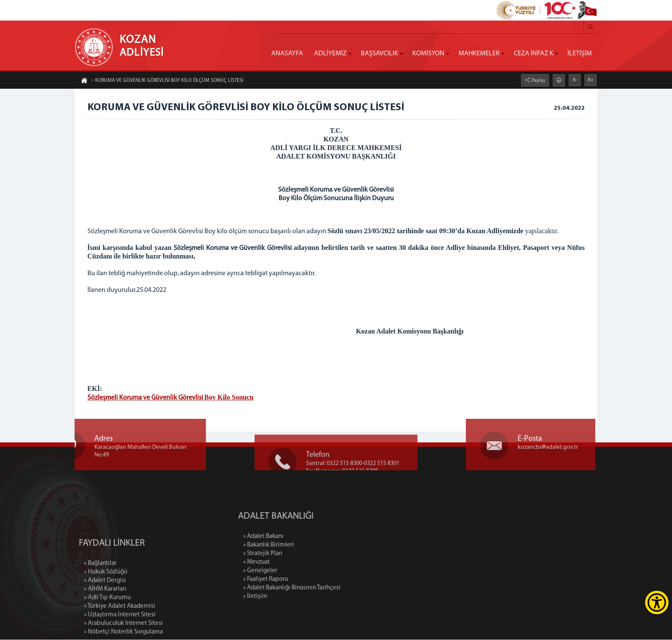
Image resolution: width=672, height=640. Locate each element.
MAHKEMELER (479, 54)
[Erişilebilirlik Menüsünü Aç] (657, 602)
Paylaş (538, 80)
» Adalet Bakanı (298, 537)
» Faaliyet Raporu (301, 580)
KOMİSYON (428, 54)
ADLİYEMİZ (330, 54)
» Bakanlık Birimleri (304, 545)
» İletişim (290, 597)
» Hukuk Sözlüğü (106, 605)
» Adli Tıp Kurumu (107, 631)
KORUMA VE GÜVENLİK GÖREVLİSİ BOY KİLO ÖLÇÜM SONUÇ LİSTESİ (167, 81)
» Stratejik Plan (298, 554)
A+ (591, 80)
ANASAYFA (287, 54)
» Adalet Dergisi (105, 614)
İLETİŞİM (580, 54)
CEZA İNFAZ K (534, 54)
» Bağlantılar (100, 597)
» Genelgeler (295, 571)
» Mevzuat (291, 563)
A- (575, 80)
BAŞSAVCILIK (379, 54)
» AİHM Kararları (105, 623)
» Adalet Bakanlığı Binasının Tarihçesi (327, 588)
